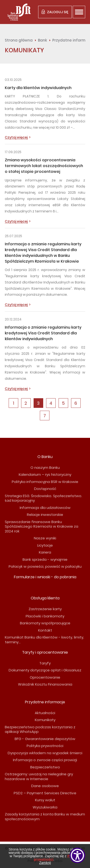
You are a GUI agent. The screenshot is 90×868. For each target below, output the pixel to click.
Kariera (45, 552)
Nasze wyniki (45, 538)
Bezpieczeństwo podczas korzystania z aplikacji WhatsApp (40, 729)
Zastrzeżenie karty (45, 609)
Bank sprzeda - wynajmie (45, 559)
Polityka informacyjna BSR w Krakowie (45, 482)
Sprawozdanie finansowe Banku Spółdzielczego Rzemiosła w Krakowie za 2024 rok (42, 526)
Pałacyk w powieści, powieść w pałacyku (45, 566)
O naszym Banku (45, 467)
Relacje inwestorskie (45, 515)
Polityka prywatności (45, 746)
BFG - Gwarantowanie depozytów (45, 739)
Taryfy (45, 663)
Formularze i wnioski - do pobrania (45, 577)
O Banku (45, 457)
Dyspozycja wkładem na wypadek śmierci (45, 753)
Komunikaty (45, 720)
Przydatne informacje (45, 702)
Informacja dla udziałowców (45, 508)
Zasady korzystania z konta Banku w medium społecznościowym (45, 817)
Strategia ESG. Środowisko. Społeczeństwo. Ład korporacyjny (43, 498)
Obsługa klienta (45, 598)
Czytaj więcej (16, 137)
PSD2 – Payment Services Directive (45, 793)
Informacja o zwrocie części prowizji (45, 760)
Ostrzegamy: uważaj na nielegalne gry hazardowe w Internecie (39, 776)
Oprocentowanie (45, 677)
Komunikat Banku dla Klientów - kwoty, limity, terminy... (44, 640)
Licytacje (45, 545)
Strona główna (19, 40)
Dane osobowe (45, 786)
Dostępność (45, 489)
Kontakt (45, 630)
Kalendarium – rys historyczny (45, 474)
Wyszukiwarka (45, 807)
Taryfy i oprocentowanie (45, 652)
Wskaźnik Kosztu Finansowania (45, 684)
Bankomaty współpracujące (45, 623)
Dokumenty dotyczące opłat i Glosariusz (45, 670)
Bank (42, 40)
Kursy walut (45, 800)
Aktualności (45, 713)
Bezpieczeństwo (45, 767)
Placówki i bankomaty (45, 616)
